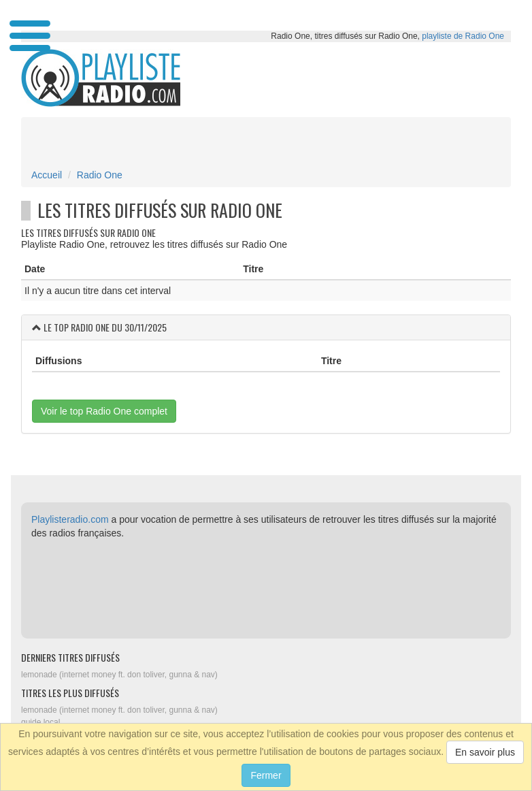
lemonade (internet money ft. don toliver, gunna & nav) (119, 675)
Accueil (47, 175)
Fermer (266, 775)
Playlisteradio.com (70, 519)
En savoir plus (485, 752)
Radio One (100, 175)
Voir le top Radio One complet (104, 411)
